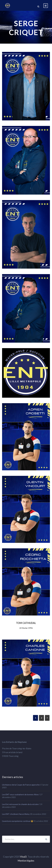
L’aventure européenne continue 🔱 (18, 821)
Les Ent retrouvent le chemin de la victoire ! (21, 804)
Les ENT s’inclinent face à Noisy (16, 814)
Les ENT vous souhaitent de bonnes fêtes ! (21, 794)
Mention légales (26, 861)
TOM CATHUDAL (26, 623)
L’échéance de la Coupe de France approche (21, 785)
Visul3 (23, 857)
